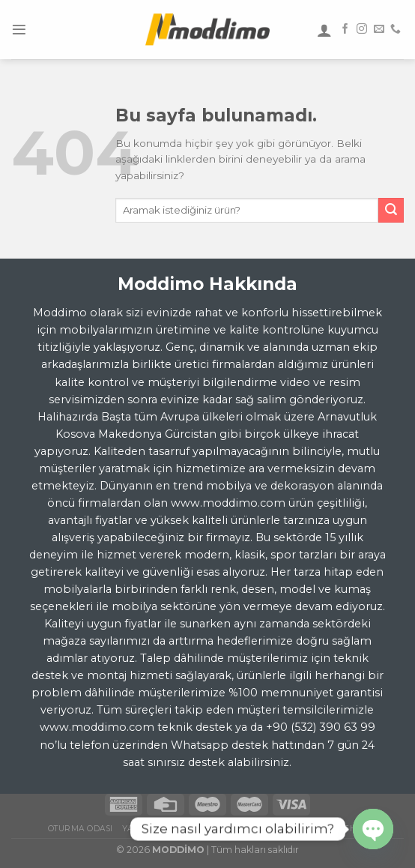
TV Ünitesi (308, 829)
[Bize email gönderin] (379, 29)
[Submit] (391, 211)
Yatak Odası (150, 829)
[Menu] (19, 30)
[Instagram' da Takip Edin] (362, 29)
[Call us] (396, 29)
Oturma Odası (81, 829)
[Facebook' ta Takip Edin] (345, 29)
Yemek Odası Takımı (231, 829)
